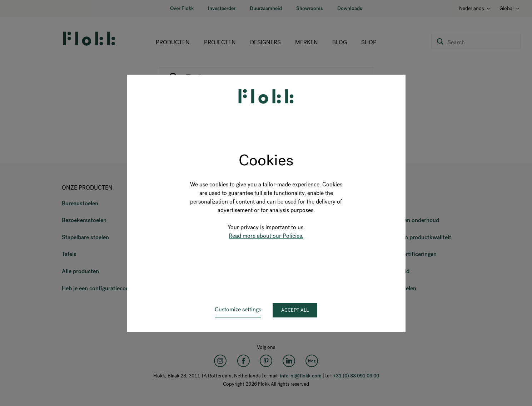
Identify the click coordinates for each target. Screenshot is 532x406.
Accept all (295, 310)
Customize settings (238, 309)
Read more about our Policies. (266, 236)
